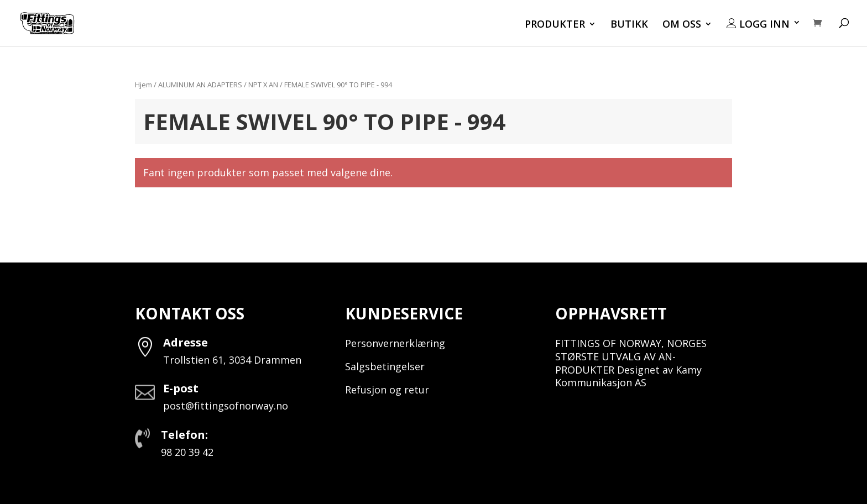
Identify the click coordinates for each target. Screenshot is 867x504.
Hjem (143, 85)
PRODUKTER (555, 25)
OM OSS (682, 25)
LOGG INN (758, 24)
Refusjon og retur (387, 390)
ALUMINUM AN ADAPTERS (200, 85)
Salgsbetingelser (385, 366)
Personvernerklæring (395, 343)
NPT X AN (263, 85)
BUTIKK (629, 25)
